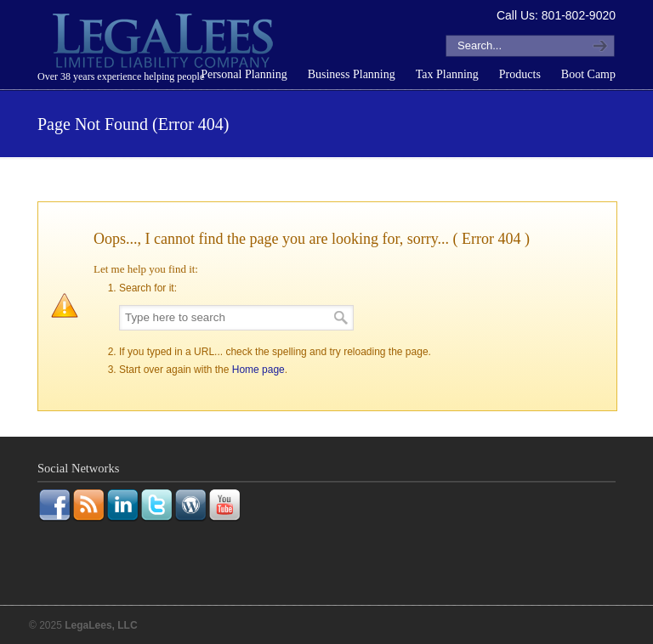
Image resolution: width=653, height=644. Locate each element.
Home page (258, 370)
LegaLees (165, 43)
